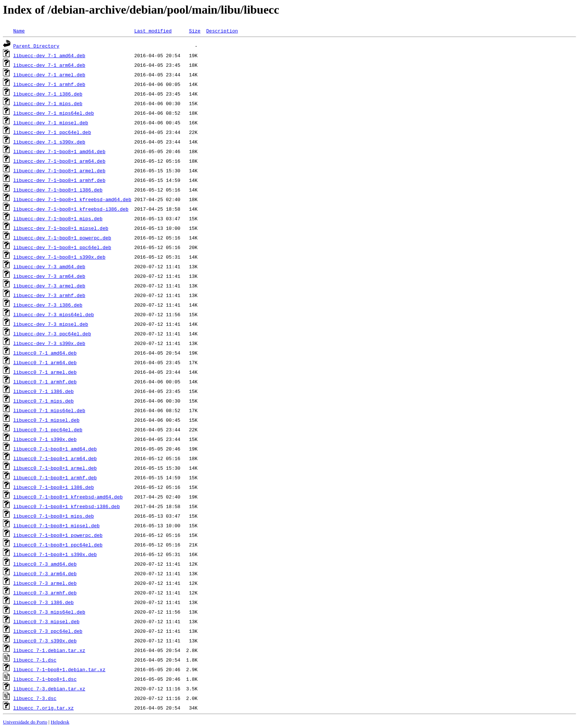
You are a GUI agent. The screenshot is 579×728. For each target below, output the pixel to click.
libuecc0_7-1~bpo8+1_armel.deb (55, 468)
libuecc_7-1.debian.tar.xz (49, 650)
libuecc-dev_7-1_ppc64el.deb (52, 132)
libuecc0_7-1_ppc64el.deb (48, 429)
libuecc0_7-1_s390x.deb (45, 439)
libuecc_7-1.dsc (35, 660)
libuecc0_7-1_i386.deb (44, 391)
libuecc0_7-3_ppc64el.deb (48, 631)
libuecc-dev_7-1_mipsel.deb (51, 123)
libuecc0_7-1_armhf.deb (45, 382)
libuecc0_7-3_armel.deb (45, 583)
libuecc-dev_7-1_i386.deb (48, 94)
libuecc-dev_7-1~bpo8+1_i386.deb (58, 190)
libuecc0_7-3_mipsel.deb (46, 621)
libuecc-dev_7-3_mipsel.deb (51, 324)
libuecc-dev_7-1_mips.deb (48, 103)
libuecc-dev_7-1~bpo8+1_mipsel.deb (61, 228)
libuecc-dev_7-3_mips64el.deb (54, 314)
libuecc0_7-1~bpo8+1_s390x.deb (55, 554)
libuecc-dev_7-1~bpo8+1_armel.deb (59, 170)
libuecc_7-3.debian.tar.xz (49, 689)
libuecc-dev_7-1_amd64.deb (49, 55)
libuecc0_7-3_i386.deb (44, 602)
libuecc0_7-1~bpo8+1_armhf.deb (55, 477)
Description (222, 31)
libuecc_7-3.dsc (35, 698)
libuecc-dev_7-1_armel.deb (49, 75)
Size (195, 31)
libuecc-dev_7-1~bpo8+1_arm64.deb (59, 161)
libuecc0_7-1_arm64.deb (45, 362)
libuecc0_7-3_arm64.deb (45, 573)
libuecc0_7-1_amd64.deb (45, 353)
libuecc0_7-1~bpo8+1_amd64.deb (55, 449)
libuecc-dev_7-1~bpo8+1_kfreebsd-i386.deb (71, 209)
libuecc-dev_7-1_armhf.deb (49, 84)
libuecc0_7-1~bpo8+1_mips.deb (54, 516)
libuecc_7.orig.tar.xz (44, 708)
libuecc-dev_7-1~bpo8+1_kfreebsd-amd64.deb (72, 199)
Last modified (153, 31)
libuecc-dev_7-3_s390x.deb (49, 343)
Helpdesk (60, 722)
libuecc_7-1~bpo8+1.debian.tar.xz (59, 669)
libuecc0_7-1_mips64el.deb (49, 410)
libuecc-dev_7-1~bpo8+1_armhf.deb (59, 180)
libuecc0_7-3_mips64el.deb (49, 612)
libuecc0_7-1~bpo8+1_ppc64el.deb (58, 545)
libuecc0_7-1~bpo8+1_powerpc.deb (58, 535)
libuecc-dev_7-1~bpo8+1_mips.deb (58, 218)
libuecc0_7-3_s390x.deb (45, 641)
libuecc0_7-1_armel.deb (45, 372)
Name (19, 31)
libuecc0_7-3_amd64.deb (45, 564)
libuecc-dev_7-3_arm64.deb (49, 276)
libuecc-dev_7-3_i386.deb (48, 305)
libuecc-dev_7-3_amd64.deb (49, 266)
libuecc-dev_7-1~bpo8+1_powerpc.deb (62, 238)
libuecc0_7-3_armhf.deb (45, 593)
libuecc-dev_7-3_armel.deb (49, 286)
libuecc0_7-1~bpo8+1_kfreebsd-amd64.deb (68, 497)
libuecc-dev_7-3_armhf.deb (49, 295)
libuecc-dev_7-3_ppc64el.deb (52, 334)
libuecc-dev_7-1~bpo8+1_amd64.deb (59, 151)
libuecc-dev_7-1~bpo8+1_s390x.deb (59, 257)
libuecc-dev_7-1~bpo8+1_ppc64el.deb (62, 247)
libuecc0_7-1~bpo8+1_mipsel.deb (56, 525)
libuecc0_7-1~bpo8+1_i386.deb (54, 487)
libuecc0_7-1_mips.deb (44, 401)
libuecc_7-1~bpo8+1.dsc (45, 679)
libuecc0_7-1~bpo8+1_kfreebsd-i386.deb (67, 506)
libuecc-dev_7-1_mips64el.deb (54, 113)
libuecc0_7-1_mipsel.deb (46, 420)
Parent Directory (36, 46)
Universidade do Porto (25, 722)
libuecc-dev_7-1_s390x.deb (49, 142)
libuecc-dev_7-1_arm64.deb (49, 65)
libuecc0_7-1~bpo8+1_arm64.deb (55, 458)
